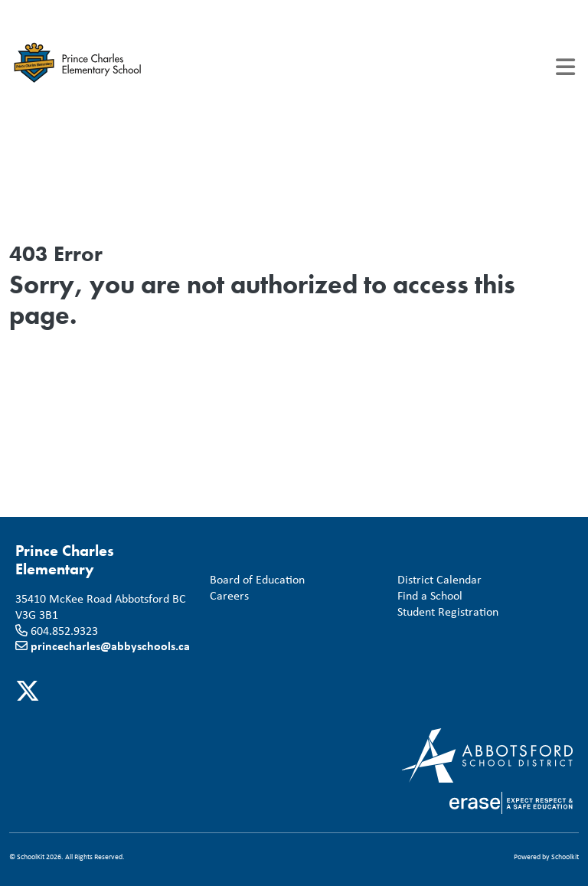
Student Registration (445, 611)
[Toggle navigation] (565, 67)
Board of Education (254, 579)
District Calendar (436, 579)
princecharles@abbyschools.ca (110, 646)
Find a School (427, 595)
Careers (226, 595)
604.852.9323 (64, 630)
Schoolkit (565, 857)
